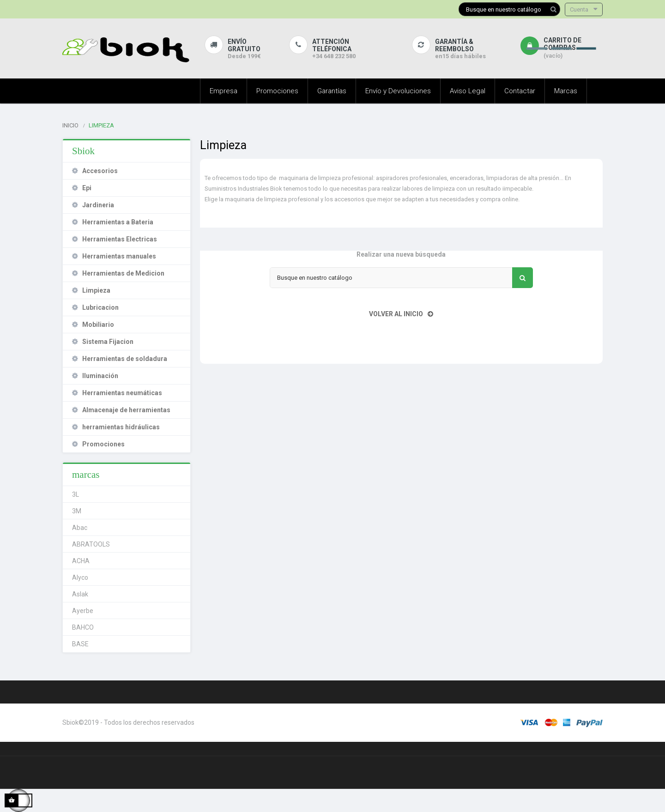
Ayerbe (83, 611)
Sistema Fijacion (108, 342)
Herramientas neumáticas (122, 393)
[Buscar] (509, 9)
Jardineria (98, 205)
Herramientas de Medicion (123, 273)
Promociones (103, 444)
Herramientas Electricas (120, 239)
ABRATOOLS (91, 544)
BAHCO (83, 627)
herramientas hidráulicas (121, 427)
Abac (80, 528)
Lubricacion (100, 307)
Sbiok (83, 151)
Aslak (80, 594)
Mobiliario (98, 325)
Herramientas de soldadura (125, 359)
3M (77, 511)
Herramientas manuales (119, 256)
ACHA (81, 561)
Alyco (80, 577)
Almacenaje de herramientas (126, 410)
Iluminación (100, 376)
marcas (86, 475)
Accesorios (100, 171)
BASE (80, 644)
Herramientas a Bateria (118, 222)
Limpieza (96, 290)
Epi (87, 188)
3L (76, 494)
